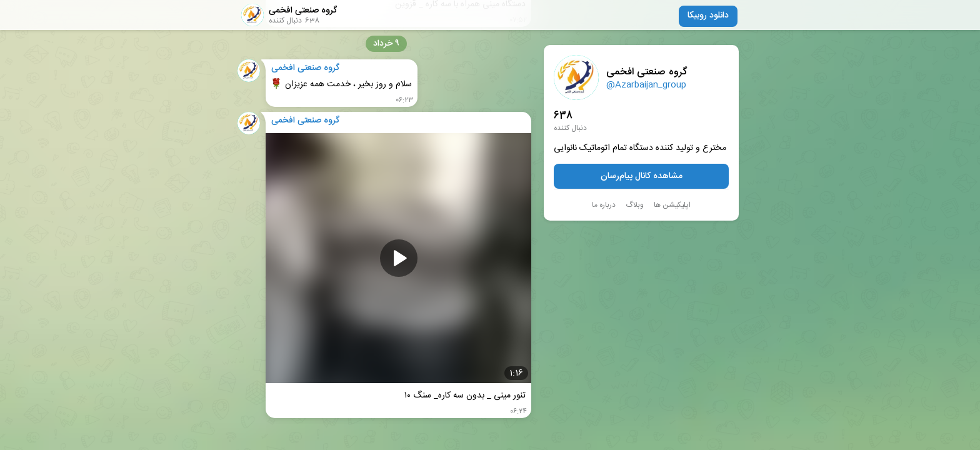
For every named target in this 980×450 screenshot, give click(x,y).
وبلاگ (635, 205)
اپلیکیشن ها (672, 205)
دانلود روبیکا (708, 16)
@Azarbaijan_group (646, 85)
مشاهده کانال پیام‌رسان (642, 176)
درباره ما (604, 205)
